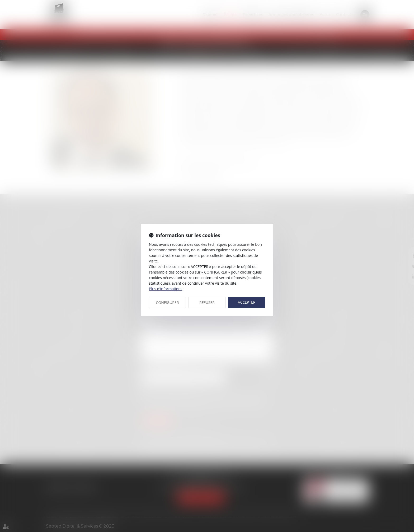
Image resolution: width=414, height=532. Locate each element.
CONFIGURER (168, 302)
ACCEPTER (247, 302)
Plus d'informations (166, 289)
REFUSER (207, 302)
